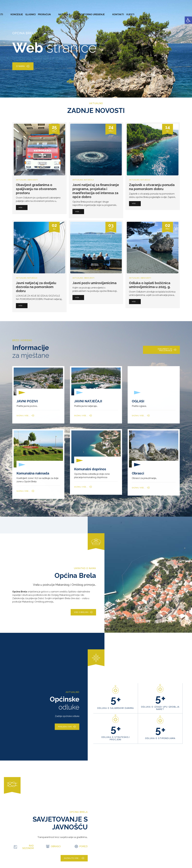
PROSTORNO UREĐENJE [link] (146, 13)
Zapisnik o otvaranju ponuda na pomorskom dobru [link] (152, 187)
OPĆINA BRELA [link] (11, 13)
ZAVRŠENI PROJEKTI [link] (55, 13)
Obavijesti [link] (33, 180)
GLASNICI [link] (96, 13)
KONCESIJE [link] (82, 13)
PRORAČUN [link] (110, 13)
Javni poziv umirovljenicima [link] (94, 283)
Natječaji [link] (89, 180)
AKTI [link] (71, 13)
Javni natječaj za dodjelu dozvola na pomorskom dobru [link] (36, 287)
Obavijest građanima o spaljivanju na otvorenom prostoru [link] (36, 189)
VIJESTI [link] (180, 13)
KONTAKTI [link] (168, 13)
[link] (188, 20)
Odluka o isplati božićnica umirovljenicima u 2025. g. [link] (150, 285)
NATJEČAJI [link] (124, 13)
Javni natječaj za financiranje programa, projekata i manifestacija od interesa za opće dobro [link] (96, 191)
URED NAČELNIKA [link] (31, 13)
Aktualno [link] (21, 180)
